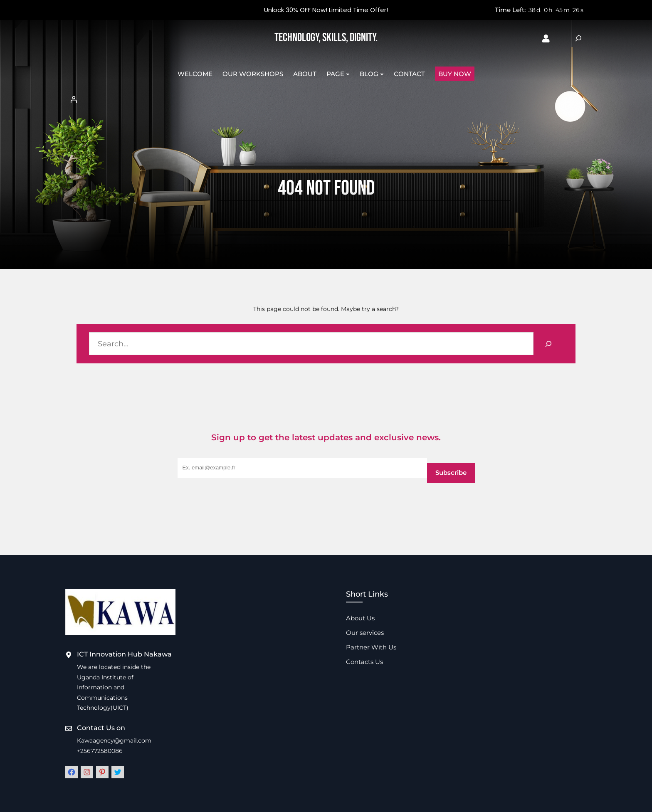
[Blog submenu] (382, 74)
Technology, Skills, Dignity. (326, 38)
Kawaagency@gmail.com (114, 740)
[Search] (548, 344)
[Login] (326, 99)
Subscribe (451, 473)
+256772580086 (100, 751)
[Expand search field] (578, 38)
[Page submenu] (348, 74)
